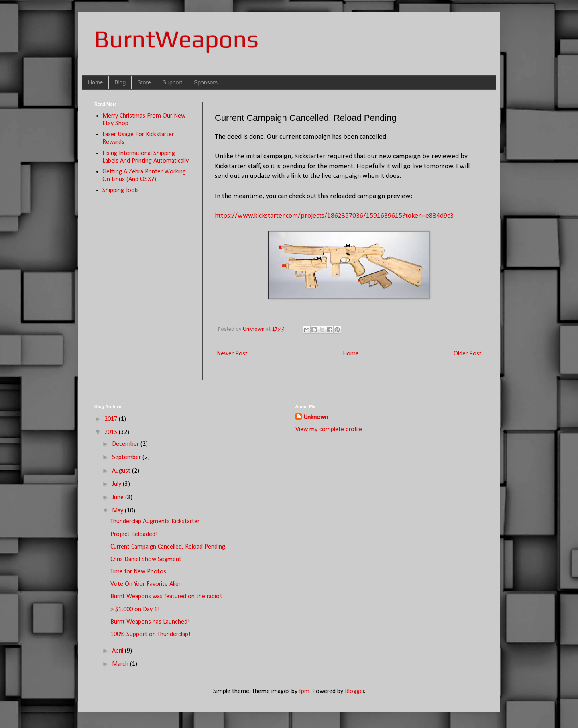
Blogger (355, 691)
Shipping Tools (121, 190)
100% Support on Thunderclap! (151, 634)
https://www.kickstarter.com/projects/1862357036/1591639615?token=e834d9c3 (334, 216)
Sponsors (206, 82)
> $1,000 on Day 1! (135, 610)
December (126, 444)
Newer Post (232, 354)
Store (144, 82)
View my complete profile (329, 430)
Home (95, 82)
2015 (112, 432)
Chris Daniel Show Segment (146, 559)
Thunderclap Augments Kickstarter (155, 522)
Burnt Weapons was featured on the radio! (166, 597)
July (117, 484)
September (127, 457)
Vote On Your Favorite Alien (146, 584)
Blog (120, 82)
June (119, 498)
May (118, 511)
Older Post (468, 354)
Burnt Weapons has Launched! (150, 622)
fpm (304, 691)
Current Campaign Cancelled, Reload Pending (168, 547)
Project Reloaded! (134, 534)
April (118, 651)
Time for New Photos (138, 572)
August (122, 471)
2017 (112, 419)
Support (172, 82)
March (121, 664)
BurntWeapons (176, 39)
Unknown (316, 418)
